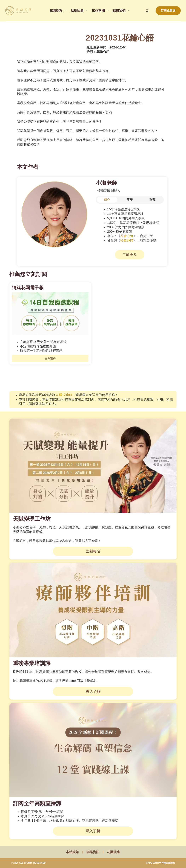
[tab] (107, 200)
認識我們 (122, 11)
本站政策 (72, 852)
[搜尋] (147, 11)
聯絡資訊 (93, 852)
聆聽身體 (127, 240)
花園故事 (113, 852)
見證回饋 (80, 11)
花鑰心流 (127, 236)
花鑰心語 (103, 52)
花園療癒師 (64, 395)
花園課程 (59, 11)
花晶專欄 (101, 11)
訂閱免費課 (168, 11)
